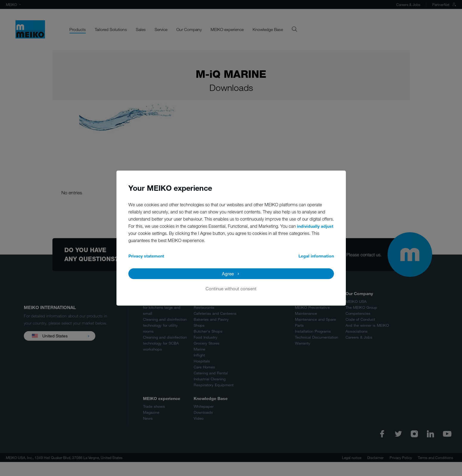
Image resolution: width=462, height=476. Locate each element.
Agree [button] (228, 274)
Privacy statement (146, 256)
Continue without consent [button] (231, 289)
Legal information (316, 256)
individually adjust (315, 226)
